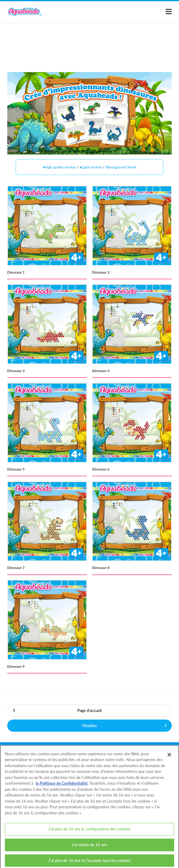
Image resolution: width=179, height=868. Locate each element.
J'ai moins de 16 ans (89, 848)
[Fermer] (169, 758)
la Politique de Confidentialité (62, 787)
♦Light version (91, 167)
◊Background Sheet (121, 167)
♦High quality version (59, 167)
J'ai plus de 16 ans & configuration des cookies (89, 833)
